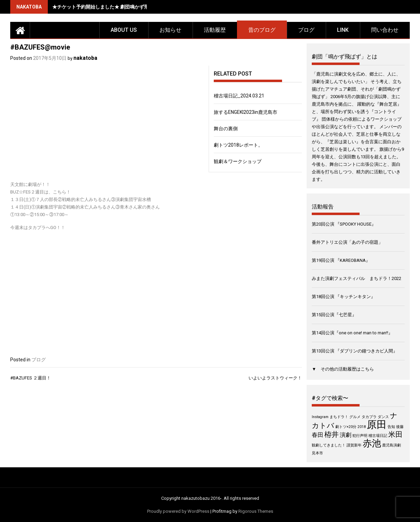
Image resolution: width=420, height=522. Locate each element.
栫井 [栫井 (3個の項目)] (332, 434)
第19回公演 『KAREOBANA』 (341, 260)
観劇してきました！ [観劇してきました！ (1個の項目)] (329, 445)
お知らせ (170, 30)
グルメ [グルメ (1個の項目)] (355, 417)
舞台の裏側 (226, 129)
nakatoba (85, 58)
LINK (343, 30)
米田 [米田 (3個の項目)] (395, 434)
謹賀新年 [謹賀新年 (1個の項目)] (354, 445)
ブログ (306, 30)
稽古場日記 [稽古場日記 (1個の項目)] (378, 436)
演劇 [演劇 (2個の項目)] (346, 435)
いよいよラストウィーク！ (275, 378)
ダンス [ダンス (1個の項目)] (383, 417)
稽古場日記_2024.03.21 (239, 96)
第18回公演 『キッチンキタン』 (344, 297)
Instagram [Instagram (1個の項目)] (320, 417)
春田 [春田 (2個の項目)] (318, 435)
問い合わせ (385, 30)
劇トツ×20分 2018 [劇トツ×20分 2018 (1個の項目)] (351, 427)
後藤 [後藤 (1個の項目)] (400, 427)
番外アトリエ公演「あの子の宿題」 (347, 242)
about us (124, 30)
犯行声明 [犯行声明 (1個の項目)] (360, 436)
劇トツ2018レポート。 (238, 145)
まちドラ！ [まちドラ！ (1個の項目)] (339, 417)
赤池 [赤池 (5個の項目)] (372, 443)
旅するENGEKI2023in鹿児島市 (246, 112)
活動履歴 (215, 30)
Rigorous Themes (256, 511)
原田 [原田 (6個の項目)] (377, 425)
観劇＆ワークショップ (238, 161)
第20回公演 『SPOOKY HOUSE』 (344, 224)
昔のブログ (262, 30)
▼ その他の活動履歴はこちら (343, 369)
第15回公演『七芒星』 (334, 315)
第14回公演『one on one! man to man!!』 (352, 333)
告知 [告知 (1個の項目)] (391, 427)
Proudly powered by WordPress (178, 511)
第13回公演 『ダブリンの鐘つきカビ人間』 (355, 351)
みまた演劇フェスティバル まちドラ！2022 (356, 278)
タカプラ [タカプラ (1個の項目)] (369, 417)
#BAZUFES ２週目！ (31, 378)
